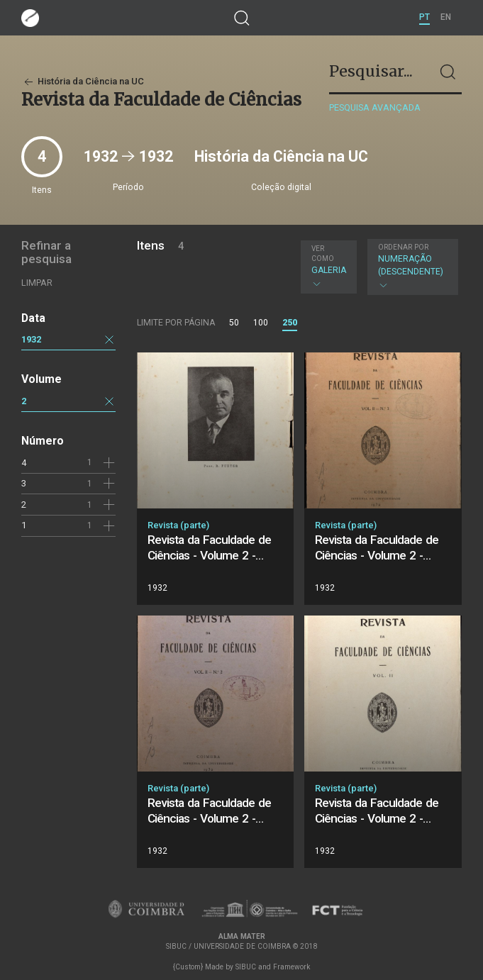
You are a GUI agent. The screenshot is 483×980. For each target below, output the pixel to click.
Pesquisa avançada (375, 107)
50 (234, 323)
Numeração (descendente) (411, 267)
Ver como (323, 254)
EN (446, 17)
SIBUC (246, 967)
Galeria (329, 267)
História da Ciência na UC (83, 81)
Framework (292, 967)
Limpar (37, 283)
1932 (31, 339)
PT (424, 17)
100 (261, 323)
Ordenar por (403, 247)
